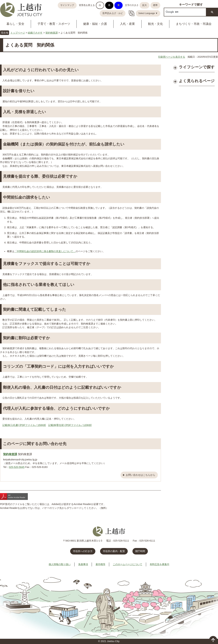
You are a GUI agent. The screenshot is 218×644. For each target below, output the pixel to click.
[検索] (185, 12)
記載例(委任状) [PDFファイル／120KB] (70, 425)
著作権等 (100, 564)
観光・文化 (155, 24)
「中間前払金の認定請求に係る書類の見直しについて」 (45, 251)
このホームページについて (128, 564)
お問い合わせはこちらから (140, 475)
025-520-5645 (17, 467)
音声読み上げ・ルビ (113, 13)
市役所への (83, 551)
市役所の (114, 551)
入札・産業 (127, 24)
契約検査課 (52, 33)
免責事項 (83, 564)
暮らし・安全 (15, 24)
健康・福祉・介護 (95, 24)
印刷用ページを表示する (172, 57)
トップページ (18, 33)
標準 (155, 5)
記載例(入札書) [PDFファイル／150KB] (24, 425)
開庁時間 (140, 551)
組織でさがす (35, 33)
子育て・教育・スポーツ (54, 24)
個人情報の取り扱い (60, 564)
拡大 (145, 5)
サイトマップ (67, 5)
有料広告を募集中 (160, 564)
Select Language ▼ (148, 13)
